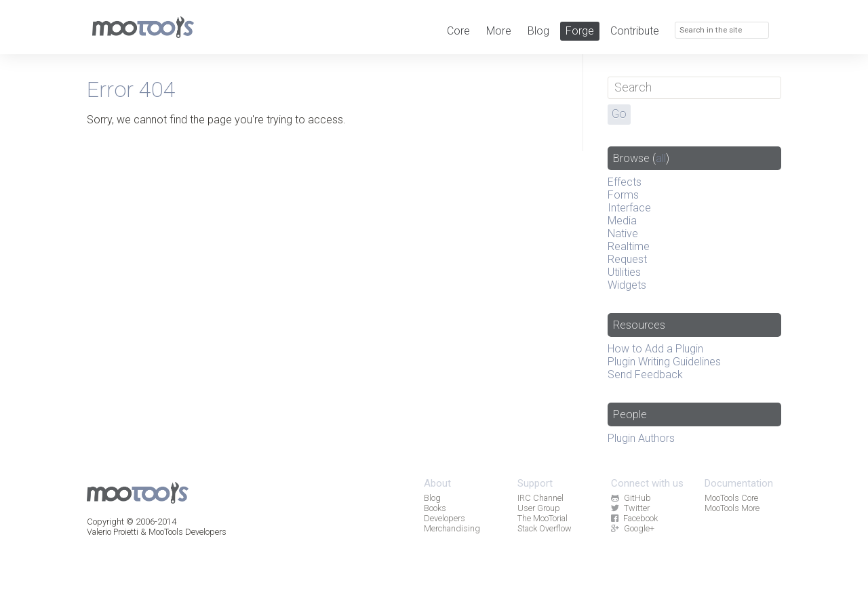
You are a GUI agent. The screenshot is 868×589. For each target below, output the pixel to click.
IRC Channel (540, 498)
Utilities (624, 272)
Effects (625, 182)
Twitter (630, 508)
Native (623, 233)
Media (622, 221)
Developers (445, 518)
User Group (539, 508)
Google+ (632, 528)
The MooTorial (542, 518)
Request (627, 259)
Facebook (634, 518)
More (499, 31)
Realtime (629, 246)
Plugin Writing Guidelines (664, 362)
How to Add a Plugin (655, 349)
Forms (623, 195)
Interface (629, 208)
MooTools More (732, 508)
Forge (580, 31)
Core (458, 31)
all (661, 158)
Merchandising (452, 528)
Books (435, 508)
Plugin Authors (641, 438)
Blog (538, 31)
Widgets (627, 285)
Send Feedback (645, 374)
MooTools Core (731, 498)
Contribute (635, 31)
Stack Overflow (545, 528)
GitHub (631, 498)
